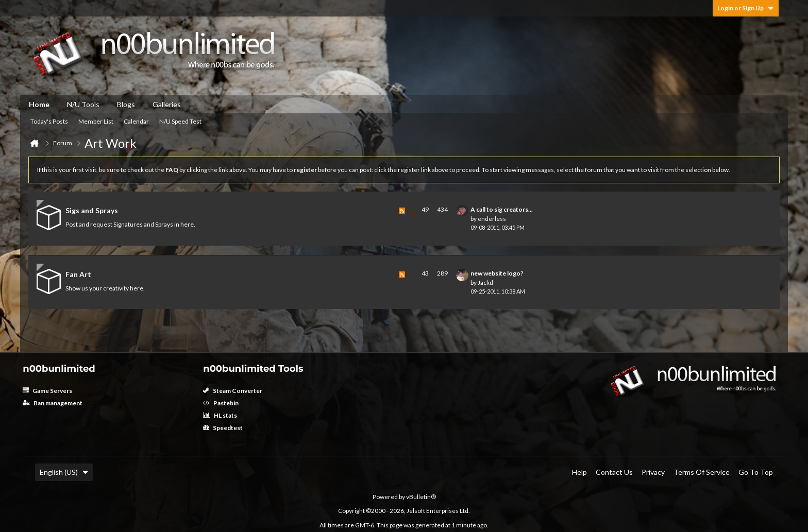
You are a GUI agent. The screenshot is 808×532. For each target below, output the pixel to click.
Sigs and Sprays (92, 210)
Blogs (126, 104)
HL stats (220, 415)
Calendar (136, 121)
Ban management (53, 403)
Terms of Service (702, 472)
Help (579, 472)
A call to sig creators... (502, 209)
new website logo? (497, 273)
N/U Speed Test (180, 121)
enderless (492, 219)
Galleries (167, 104)
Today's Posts (49, 121)
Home (39, 104)
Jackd (485, 282)
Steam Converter (233, 391)
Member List (96, 121)
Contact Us (614, 472)
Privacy (653, 472)
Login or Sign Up (746, 8)
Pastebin (221, 403)
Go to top (756, 472)
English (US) (64, 472)
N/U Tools (83, 104)
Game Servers (47, 391)
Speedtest (223, 428)
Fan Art (78, 274)
